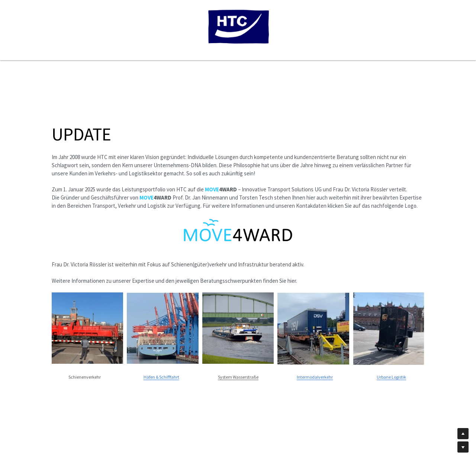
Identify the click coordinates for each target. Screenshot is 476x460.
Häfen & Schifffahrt (161, 377)
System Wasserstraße (238, 377)
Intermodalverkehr (315, 377)
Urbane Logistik (391, 377)
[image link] (238, 231)
